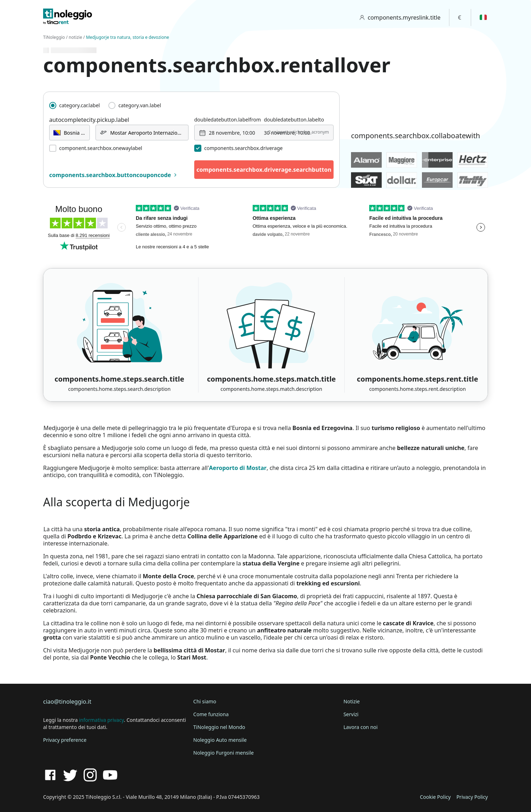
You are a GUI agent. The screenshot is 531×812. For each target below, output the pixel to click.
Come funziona (211, 714)
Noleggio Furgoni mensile (223, 753)
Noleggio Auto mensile (220, 740)
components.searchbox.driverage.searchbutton (264, 170)
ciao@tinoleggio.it (67, 702)
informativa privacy (102, 720)
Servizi (351, 714)
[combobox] (69, 133)
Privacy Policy (472, 797)
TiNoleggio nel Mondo (219, 727)
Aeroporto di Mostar (238, 468)
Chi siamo (205, 701)
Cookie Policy (435, 797)
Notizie (352, 701)
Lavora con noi (361, 727)
